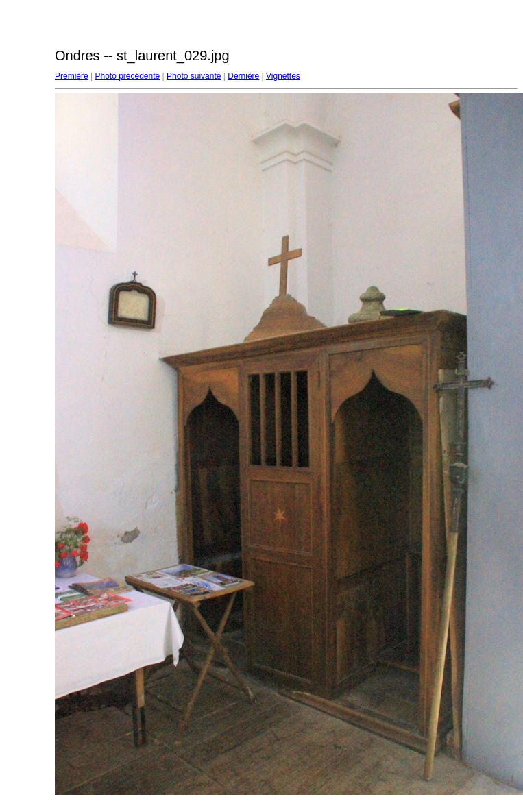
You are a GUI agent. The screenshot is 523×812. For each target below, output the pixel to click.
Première (72, 76)
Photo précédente (127, 76)
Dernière (243, 76)
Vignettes (283, 76)
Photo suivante (194, 76)
